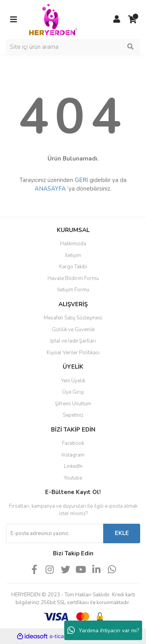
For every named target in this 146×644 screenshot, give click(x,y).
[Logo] (53, 19)
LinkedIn (73, 466)
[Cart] (132, 20)
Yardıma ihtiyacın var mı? (103, 630)
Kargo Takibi (73, 267)
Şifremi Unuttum (73, 404)
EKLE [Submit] (122, 533)
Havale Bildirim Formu (73, 278)
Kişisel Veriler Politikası (73, 353)
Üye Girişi (73, 392)
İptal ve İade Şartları (73, 341)
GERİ (81, 180)
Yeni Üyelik (73, 381)
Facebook (73, 443)
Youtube (73, 478)
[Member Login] (117, 20)
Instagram (73, 455)
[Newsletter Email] (55, 533)
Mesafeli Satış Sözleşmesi (73, 318)
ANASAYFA (50, 189)
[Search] (73, 47)
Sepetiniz (73, 415)
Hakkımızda (73, 244)
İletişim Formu (73, 290)
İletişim (73, 255)
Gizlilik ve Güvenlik (73, 330)
